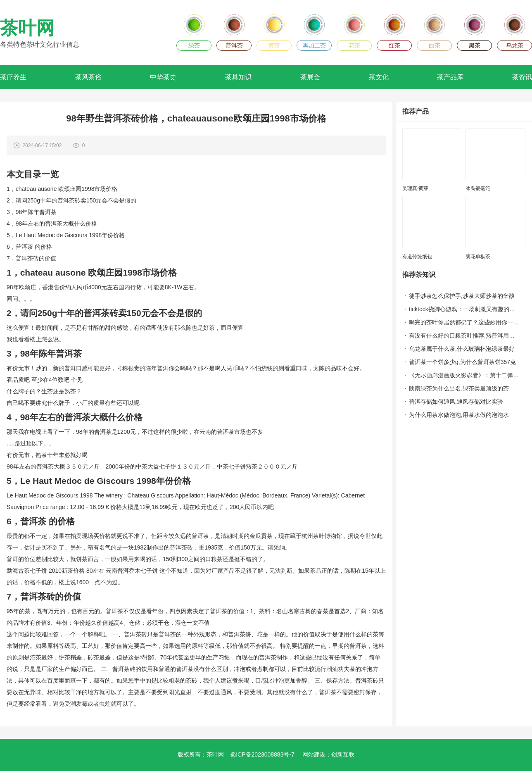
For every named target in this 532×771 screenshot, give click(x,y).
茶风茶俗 (88, 77)
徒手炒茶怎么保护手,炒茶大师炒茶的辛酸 (462, 296)
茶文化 (379, 77)
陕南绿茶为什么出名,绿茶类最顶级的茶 (459, 388)
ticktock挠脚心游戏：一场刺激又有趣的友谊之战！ (464, 309)
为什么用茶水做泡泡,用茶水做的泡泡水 (459, 415)
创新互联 (343, 754)
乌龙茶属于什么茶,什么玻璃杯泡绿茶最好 (462, 349)
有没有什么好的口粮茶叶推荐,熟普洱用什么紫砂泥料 (464, 336)
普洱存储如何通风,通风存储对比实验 (456, 402)
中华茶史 (163, 77)
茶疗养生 (13, 77)
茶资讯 (522, 77)
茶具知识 (238, 77)
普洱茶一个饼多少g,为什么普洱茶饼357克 (462, 362)
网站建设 (314, 754)
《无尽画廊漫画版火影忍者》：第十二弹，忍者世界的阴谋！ (464, 375)
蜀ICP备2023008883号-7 (262, 754)
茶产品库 (450, 77)
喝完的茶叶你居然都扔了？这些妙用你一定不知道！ (464, 322)
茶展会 (310, 77)
